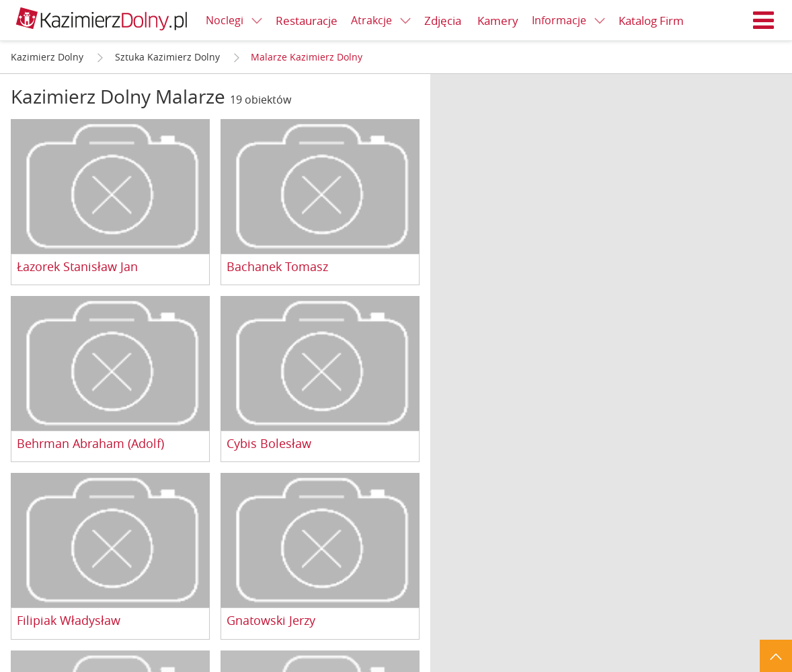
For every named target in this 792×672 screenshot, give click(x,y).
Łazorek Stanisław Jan (77, 267)
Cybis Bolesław (269, 444)
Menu (764, 20)
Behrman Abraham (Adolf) (90, 444)
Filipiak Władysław (69, 621)
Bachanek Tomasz (277, 267)
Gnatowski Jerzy (271, 621)
